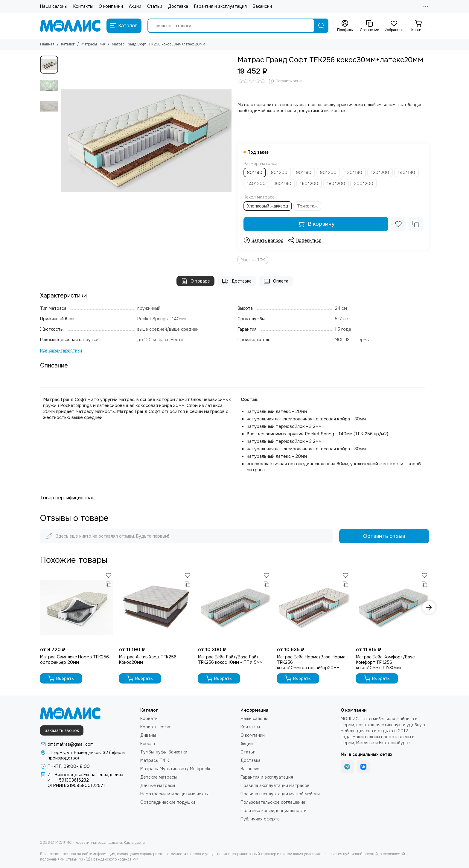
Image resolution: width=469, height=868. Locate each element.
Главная (47, 44)
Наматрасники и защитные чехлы (174, 794)
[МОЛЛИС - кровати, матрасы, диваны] (70, 26)
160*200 (309, 184)
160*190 (283, 184)
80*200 (279, 173)
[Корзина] (418, 26)
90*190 (304, 173)
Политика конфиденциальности (274, 811)
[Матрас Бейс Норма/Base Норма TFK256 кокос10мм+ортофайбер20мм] (313, 607)
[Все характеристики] (61, 351)
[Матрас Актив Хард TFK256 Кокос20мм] (156, 607)
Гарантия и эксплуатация (220, 6)
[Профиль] (345, 26)
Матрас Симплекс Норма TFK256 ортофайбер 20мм (74, 660)
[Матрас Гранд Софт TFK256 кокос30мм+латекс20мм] (146, 141)
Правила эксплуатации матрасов (275, 785)
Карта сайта (134, 843)
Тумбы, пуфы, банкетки (164, 752)
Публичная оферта (260, 819)
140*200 (256, 184)
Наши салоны (54, 6)
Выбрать (61, 678)
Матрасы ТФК (93, 44)
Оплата (276, 281)
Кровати (149, 718)
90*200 (328, 173)
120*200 (380, 173)
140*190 (406, 173)
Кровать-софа (155, 727)
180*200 (336, 184)
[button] (429, 607)
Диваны (148, 735)
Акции (135, 6)
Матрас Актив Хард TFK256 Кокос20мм (148, 660)
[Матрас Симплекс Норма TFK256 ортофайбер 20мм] (77, 607)
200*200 (364, 184)
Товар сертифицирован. (68, 498)
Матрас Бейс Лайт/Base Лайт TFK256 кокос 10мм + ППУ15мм (230, 660)
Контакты (83, 6)
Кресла (148, 744)
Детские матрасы (159, 777)
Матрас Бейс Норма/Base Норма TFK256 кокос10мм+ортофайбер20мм (311, 662)
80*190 (255, 173)
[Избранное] (394, 26)
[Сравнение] (369, 26)
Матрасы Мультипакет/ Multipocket (177, 769)
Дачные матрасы (158, 785)
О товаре (195, 281)
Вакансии (262, 6)
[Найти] (321, 26)
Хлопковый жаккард (268, 206)
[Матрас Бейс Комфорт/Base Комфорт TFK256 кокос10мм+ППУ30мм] (392, 607)
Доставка (178, 6)
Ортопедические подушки (168, 802)
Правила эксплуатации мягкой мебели (280, 794)
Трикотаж (307, 206)
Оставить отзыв (384, 536)
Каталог (68, 44)
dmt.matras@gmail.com (71, 744)
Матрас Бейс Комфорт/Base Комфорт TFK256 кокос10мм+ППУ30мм (385, 662)
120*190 (354, 173)
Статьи (155, 6)
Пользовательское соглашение (273, 802)
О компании (111, 6)
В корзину (316, 224)
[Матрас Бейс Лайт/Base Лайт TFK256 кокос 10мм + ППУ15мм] (234, 607)
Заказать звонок (62, 730)
